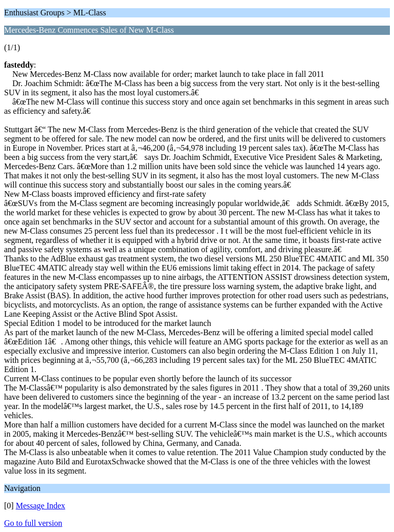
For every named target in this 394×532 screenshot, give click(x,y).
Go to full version (33, 523)
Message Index (41, 506)
